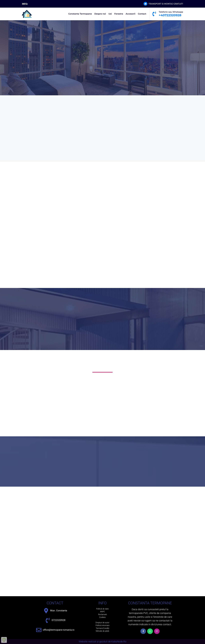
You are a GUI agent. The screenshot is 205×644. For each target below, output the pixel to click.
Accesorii (131, 14)
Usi (110, 14)
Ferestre (119, 14)
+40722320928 (170, 15)
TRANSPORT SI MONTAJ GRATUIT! (166, 4)
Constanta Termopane (80, 14)
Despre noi (100, 14)
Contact (142, 14)
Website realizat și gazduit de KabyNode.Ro (102, 641)
